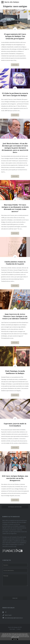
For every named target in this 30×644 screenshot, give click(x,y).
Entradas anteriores (15, 507)
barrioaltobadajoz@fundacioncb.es (13, 618)
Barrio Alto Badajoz (12, 2)
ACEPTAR (15, 639)
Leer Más (15, 65)
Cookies (19, 629)
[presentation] (15, 591)
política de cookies (16, 637)
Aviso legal (12, 629)
